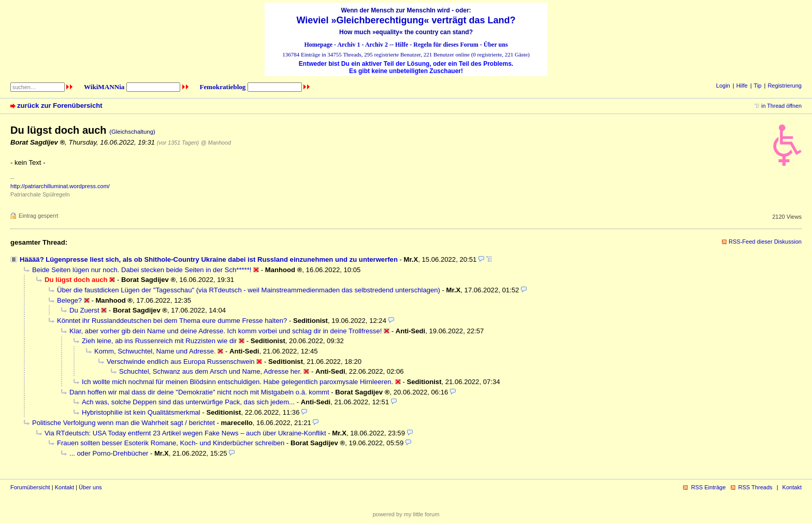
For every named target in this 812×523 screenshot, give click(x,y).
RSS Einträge (708, 487)
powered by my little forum (406, 514)
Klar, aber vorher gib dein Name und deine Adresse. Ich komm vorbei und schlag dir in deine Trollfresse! (226, 331)
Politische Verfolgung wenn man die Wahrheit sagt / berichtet (124, 423)
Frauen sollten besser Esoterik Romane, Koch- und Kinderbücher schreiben (171, 443)
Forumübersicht (30, 487)
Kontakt (64, 487)
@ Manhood (216, 143)
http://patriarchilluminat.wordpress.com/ (60, 186)
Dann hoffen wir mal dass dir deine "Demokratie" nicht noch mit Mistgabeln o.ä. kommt (199, 392)
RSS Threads (756, 487)
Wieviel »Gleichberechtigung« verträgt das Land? (406, 20)
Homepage (318, 45)
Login (723, 86)
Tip (758, 86)
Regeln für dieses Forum (446, 45)
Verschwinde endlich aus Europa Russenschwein (181, 362)
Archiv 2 (376, 45)
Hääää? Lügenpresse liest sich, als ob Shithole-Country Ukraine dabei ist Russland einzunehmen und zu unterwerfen (209, 259)
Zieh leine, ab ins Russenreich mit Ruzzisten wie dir (159, 341)
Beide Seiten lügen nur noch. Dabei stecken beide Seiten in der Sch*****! (142, 270)
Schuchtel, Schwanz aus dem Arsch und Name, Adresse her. (211, 371)
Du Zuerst (84, 310)
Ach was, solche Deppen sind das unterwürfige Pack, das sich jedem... (188, 402)
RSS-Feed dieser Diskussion (765, 242)
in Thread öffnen (781, 106)
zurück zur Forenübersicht (60, 105)
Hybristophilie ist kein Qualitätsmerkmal (141, 412)
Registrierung (785, 86)
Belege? (69, 300)
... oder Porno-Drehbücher (109, 453)
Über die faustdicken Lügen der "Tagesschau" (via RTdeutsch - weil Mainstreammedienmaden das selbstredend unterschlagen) (249, 290)
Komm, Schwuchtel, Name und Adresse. (155, 351)
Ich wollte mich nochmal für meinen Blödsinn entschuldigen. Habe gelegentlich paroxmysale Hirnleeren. (237, 382)
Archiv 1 (349, 45)
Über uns (496, 45)
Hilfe (402, 45)
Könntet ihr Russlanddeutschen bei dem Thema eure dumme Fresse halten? (172, 321)
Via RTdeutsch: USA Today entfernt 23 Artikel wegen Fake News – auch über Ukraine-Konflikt (185, 433)
